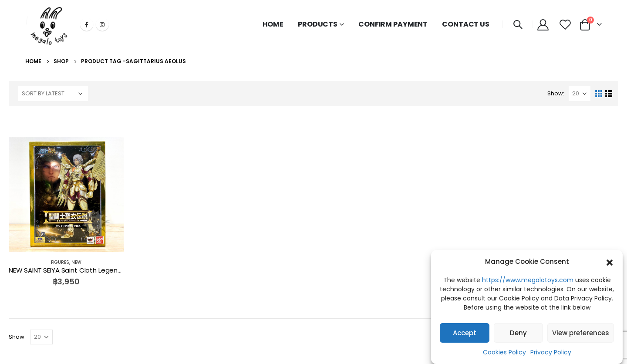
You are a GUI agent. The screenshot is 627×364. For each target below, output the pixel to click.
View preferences (581, 334)
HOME (273, 24)
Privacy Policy (551, 354)
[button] (610, 263)
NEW (76, 262)
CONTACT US (466, 24)
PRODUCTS (318, 24)
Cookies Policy (504, 354)
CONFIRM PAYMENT (393, 24)
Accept (465, 334)
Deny (518, 334)
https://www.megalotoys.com (528, 281)
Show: (556, 93)
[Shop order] (53, 94)
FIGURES (60, 262)
